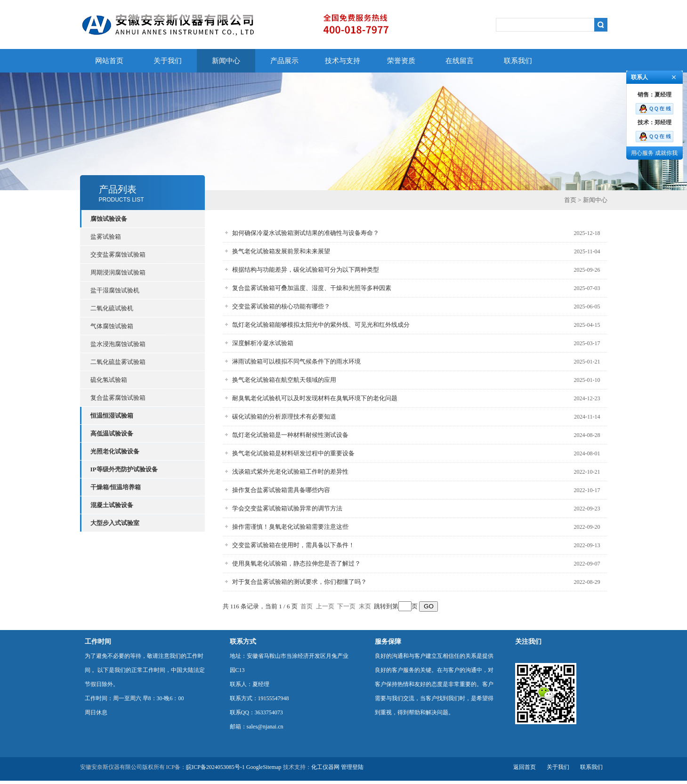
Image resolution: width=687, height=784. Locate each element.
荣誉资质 (401, 61)
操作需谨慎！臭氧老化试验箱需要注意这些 (290, 527)
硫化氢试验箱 (109, 380)
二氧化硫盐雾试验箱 (118, 362)
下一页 (346, 606)
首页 (570, 200)
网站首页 (109, 61)
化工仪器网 (325, 767)
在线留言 (460, 61)
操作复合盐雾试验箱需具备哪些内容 (281, 490)
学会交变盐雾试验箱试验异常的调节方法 (287, 508)
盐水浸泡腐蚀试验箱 (118, 344)
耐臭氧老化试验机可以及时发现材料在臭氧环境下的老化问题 (315, 398)
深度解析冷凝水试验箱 (263, 343)
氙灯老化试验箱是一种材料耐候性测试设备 (290, 435)
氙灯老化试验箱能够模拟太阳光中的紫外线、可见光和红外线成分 (321, 325)
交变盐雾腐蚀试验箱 (118, 255)
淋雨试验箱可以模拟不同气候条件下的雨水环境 (296, 361)
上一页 (325, 606)
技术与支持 (343, 61)
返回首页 (525, 767)
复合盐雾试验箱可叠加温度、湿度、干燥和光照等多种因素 (312, 288)
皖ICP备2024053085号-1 (215, 767)
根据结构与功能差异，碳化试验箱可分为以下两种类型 (306, 270)
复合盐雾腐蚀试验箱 (118, 398)
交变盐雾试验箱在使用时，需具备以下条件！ (293, 545)
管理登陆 (352, 767)
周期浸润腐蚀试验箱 (118, 272)
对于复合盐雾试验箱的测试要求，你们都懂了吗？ (299, 582)
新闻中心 (226, 61)
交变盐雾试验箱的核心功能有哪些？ (281, 306)
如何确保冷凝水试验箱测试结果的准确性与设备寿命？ (306, 233)
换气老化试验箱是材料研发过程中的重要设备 (293, 453)
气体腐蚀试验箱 (112, 326)
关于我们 (168, 61)
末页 (365, 606)
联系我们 (518, 61)
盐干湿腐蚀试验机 (115, 290)
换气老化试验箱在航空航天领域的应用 (284, 380)
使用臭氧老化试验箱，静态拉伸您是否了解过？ (296, 563)
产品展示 (284, 61)
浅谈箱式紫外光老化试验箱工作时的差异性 (290, 472)
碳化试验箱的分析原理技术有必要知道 (284, 416)
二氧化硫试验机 (112, 308)
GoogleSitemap (264, 767)
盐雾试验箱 (106, 237)
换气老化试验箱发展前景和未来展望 (281, 251)
